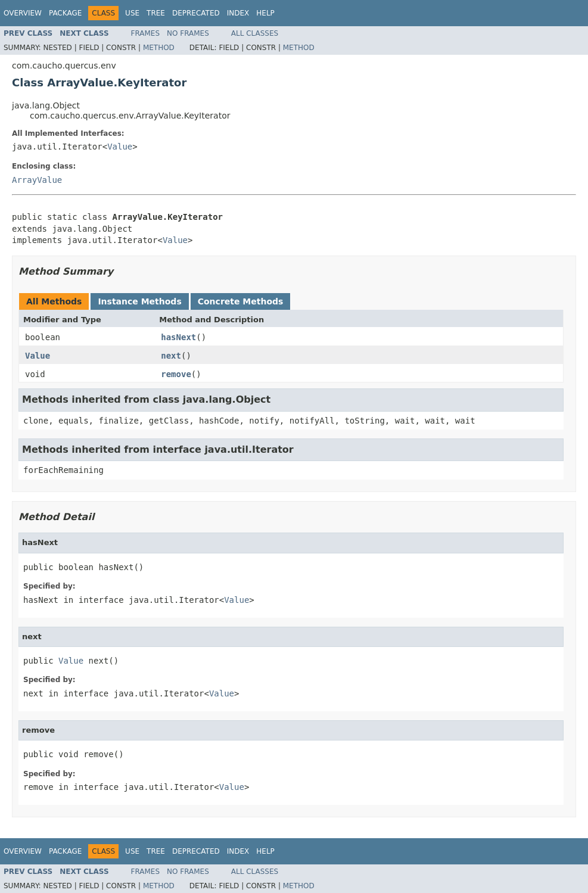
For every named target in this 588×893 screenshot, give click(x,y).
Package (65, 13)
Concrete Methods (241, 301)
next (171, 356)
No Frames (188, 33)
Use (132, 13)
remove (176, 374)
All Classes (255, 33)
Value (120, 147)
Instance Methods (139, 301)
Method (159, 48)
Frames (146, 33)
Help (265, 13)
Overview (23, 13)
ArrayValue (37, 180)
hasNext (178, 337)
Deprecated (196, 13)
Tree (156, 13)
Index (238, 13)
